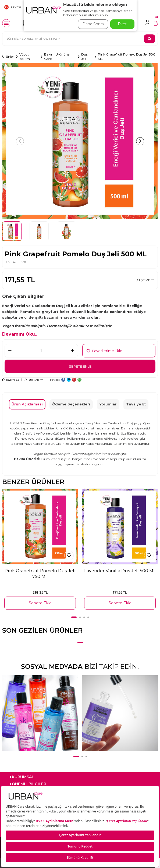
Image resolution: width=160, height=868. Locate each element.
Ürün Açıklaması (27, 404)
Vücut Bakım (25, 56)
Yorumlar (108, 404)
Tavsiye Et (10, 380)
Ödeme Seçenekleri (71, 404)
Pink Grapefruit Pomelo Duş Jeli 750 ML (40, 574)
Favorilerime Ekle (104, 351)
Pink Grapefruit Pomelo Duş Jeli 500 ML (127, 56)
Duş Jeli (84, 56)
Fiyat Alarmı (145, 280)
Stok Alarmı (34, 380)
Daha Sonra (93, 24)
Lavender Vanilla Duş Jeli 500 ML (120, 571)
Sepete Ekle (80, 366)
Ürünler (8, 56)
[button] (20, 141)
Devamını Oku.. (20, 334)
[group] (80, 141)
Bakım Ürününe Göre (57, 56)
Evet (122, 24)
